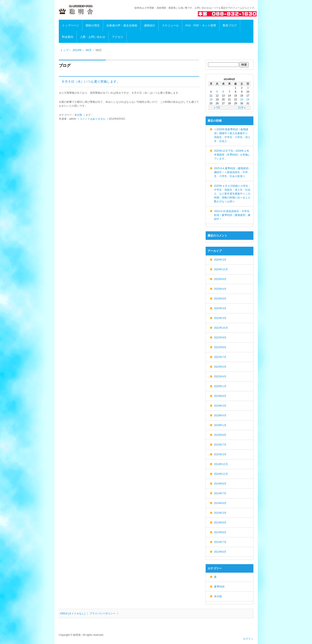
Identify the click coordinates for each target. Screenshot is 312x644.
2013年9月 (220, 523)
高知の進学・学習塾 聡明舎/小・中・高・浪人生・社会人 (88, 10)
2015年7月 (220, 445)
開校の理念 (93, 25)
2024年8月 (220, 299)
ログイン (248, 639)
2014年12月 (221, 464)
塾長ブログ (230, 25)
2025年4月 (220, 289)
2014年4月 (220, 503)
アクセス (118, 37)
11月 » (242, 108)
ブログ (65, 66)
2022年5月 (220, 367)
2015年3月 (220, 454)
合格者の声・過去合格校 (122, 25)
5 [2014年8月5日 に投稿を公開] (217, 92)
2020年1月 (220, 386)
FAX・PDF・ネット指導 (201, 25)
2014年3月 (220, 513)
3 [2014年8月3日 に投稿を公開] (248, 88)
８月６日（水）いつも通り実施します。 (91, 81)
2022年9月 (220, 338)
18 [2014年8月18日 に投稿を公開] (211, 100)
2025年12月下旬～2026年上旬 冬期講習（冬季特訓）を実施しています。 (233, 155)
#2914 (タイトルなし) (73, 613)
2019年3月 (220, 406)
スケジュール (170, 25)
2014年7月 (220, 493)
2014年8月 (220, 484)
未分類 (78, 115)
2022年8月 (220, 347)
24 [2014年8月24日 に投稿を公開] (248, 100)
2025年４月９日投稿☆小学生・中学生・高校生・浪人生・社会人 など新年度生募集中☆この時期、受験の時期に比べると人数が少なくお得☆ (233, 194)
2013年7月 (220, 542)
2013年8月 (220, 532)
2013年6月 (220, 552)
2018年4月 (220, 415)
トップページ (70, 25)
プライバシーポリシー (102, 613)
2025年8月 (220, 279)
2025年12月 (221, 269)
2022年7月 (220, 357)
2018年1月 (220, 425)
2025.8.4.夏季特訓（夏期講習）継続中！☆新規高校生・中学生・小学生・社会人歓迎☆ (232, 172)
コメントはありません (93, 119)
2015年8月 (220, 435)
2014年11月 (221, 474)
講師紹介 (150, 25)
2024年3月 (220, 308)
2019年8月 (220, 396)
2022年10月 (221, 328)
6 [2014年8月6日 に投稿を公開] (223, 92)
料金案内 (68, 37)
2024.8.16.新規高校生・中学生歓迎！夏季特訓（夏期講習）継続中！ (232, 215)
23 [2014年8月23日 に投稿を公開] (242, 100)
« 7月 (217, 108)
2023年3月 (220, 318)
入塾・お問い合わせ (93, 37)
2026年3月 (220, 260)
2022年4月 (220, 377)
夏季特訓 (219, 587)
